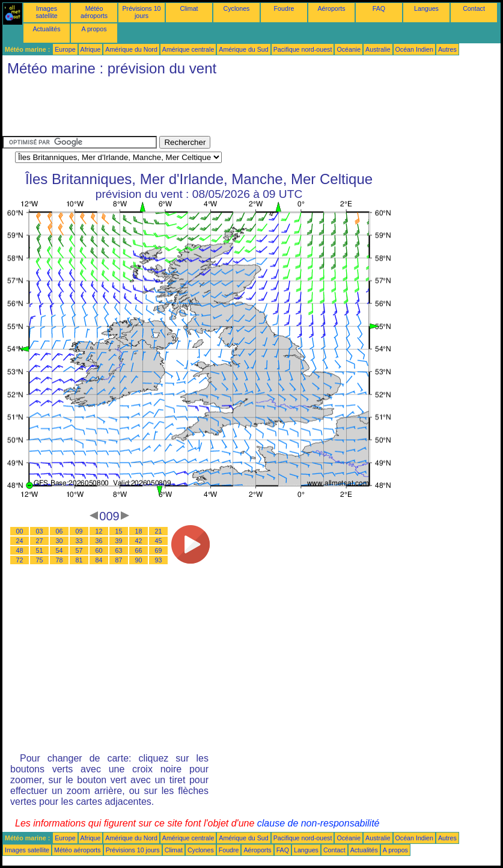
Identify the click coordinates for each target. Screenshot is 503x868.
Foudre (284, 8)
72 (20, 560)
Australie (378, 49)
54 (59, 550)
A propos (94, 29)
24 (20, 541)
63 (119, 550)
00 (20, 531)
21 (159, 531)
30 (59, 541)
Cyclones (237, 8)
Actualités (46, 29)
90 (139, 560)
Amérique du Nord (131, 49)
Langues (426, 8)
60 (99, 550)
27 (40, 541)
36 (99, 541)
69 (159, 550)
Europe (65, 49)
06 (59, 531)
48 (20, 550)
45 (159, 541)
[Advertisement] (221, 109)
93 (159, 560)
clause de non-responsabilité (319, 823)
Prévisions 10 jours (142, 12)
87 (119, 560)
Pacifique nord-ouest (303, 49)
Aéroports (331, 8)
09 (79, 531)
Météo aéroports (94, 12)
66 (139, 550)
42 (139, 541)
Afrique (91, 49)
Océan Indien (414, 49)
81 (79, 560)
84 (99, 560)
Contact (474, 8)
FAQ (379, 8)
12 (99, 531)
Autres (447, 49)
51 (40, 550)
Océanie (349, 49)
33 (79, 541)
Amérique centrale (188, 49)
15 (119, 531)
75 (40, 560)
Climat (189, 8)
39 (119, 541)
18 (139, 531)
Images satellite (46, 12)
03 (40, 531)
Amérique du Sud (243, 49)
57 (79, 550)
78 (59, 560)
